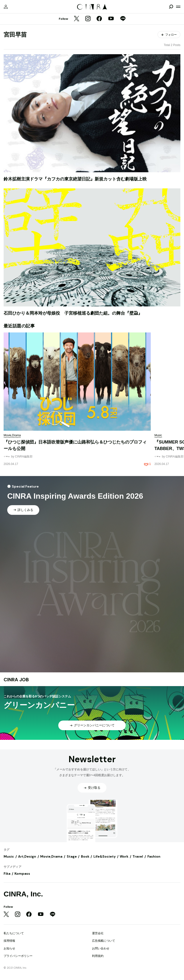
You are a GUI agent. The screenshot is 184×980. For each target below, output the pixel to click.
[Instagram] (88, 19)
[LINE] (123, 19)
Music (9, 856)
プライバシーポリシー (18, 956)
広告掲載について (104, 941)
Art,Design (27, 856)
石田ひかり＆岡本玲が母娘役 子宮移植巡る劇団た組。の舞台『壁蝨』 (73, 313)
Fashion (154, 856)
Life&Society (105, 856)
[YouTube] (111, 19)
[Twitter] (77, 19)
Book (85, 856)
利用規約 (98, 956)
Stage (72, 856)
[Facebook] (99, 19)
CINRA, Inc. (23, 894)
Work (124, 856)
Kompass (22, 874)
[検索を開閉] (171, 7)
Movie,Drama (51, 856)
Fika (7, 874)
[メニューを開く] (178, 7)
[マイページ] (6, 7)
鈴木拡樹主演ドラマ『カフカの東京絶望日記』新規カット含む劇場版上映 (75, 179)
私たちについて (14, 933)
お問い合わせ (101, 948)
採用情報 (9, 941)
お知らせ (9, 948)
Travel (138, 856)
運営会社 (98, 933)
